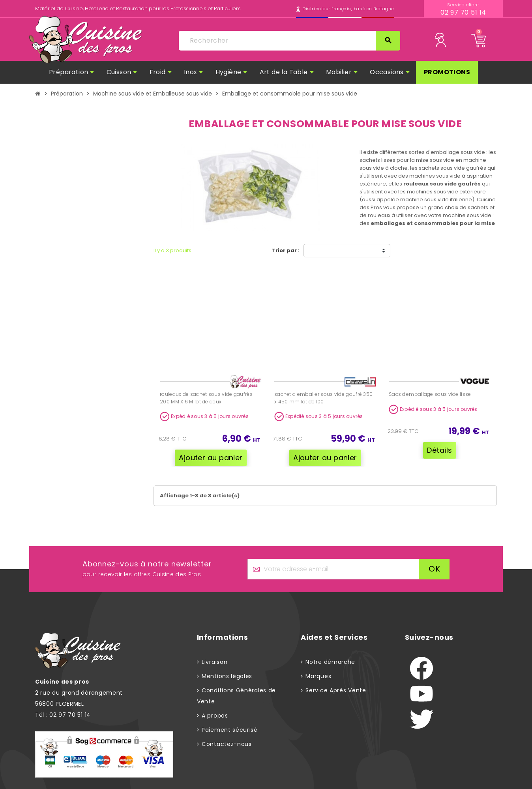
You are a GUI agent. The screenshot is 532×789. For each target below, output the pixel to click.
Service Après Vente (336, 690)
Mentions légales (227, 676)
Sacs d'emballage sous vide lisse (430, 394)
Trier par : (286, 250)
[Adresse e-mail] (333, 569)
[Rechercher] (289, 41)
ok (434, 569)
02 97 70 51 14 (464, 12)
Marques (318, 676)
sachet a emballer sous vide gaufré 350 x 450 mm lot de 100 (323, 398)
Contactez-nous (227, 744)
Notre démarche (330, 662)
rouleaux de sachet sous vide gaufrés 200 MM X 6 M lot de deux (206, 398)
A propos (215, 715)
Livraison (214, 662)
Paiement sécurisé (230, 729)
